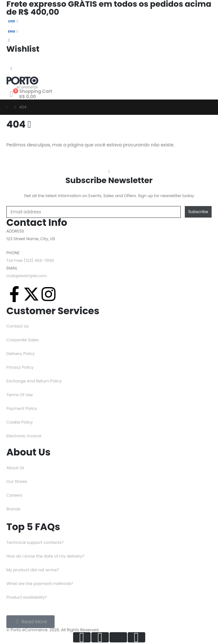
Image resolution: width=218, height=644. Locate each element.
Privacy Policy (20, 367)
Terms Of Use (20, 395)
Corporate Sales (23, 340)
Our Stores (17, 481)
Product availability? (27, 597)
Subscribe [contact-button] (198, 212)
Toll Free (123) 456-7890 (30, 260)
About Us (15, 468)
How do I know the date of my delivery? (45, 556)
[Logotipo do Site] (22, 83)
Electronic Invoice (24, 436)
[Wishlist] (109, 45)
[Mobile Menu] (11, 69)
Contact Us (18, 326)
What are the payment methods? (40, 584)
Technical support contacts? (35, 542)
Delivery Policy (21, 354)
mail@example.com (27, 276)
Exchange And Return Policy (34, 381)
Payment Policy (22, 408)
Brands (13, 509)
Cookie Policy (20, 422)
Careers (14, 495)
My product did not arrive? (33, 570)
